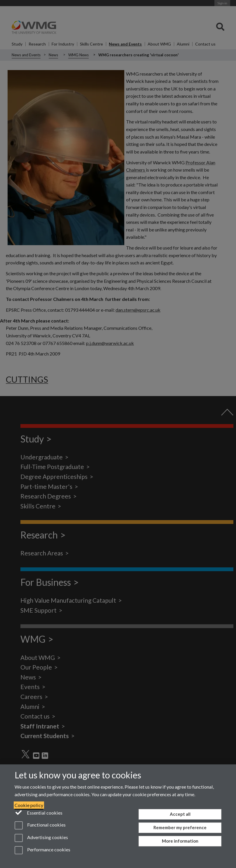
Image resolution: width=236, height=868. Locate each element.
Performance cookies (42, 850)
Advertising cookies (41, 838)
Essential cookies (39, 812)
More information (180, 841)
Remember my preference (180, 827)
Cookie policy (29, 805)
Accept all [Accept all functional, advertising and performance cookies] (180, 814)
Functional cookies (40, 825)
